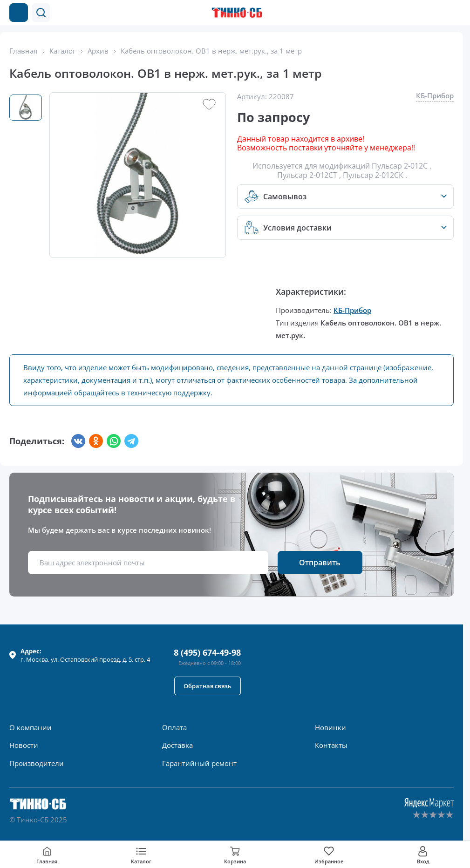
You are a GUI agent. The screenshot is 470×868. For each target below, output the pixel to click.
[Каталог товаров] (19, 13)
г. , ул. (85, 655)
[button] (41, 13)
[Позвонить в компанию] (436, 13)
